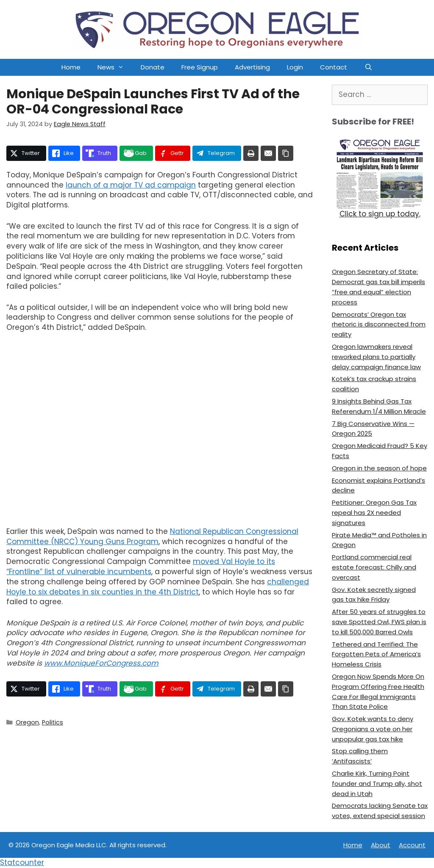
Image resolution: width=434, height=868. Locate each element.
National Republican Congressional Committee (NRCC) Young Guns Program (152, 536)
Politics (53, 722)
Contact (334, 67)
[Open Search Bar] (368, 67)
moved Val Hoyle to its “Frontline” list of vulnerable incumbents (141, 567)
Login (295, 67)
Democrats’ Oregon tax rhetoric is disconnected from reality (379, 325)
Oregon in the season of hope (379, 468)
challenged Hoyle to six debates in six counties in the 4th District (158, 587)
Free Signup (200, 67)
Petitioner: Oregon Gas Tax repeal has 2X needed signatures (374, 513)
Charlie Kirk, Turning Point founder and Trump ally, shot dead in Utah (377, 784)
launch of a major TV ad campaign (131, 185)
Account (412, 845)
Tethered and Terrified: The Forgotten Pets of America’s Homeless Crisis (376, 654)
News (115, 67)
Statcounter (22, 862)
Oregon (27, 722)
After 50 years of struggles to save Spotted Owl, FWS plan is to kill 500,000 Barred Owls (379, 622)
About (381, 845)
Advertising (252, 67)
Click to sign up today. (380, 214)
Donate (153, 67)
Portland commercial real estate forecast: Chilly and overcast (374, 567)
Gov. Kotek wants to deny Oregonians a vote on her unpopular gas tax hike (373, 729)
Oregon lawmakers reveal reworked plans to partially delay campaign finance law (376, 357)
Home (71, 67)
